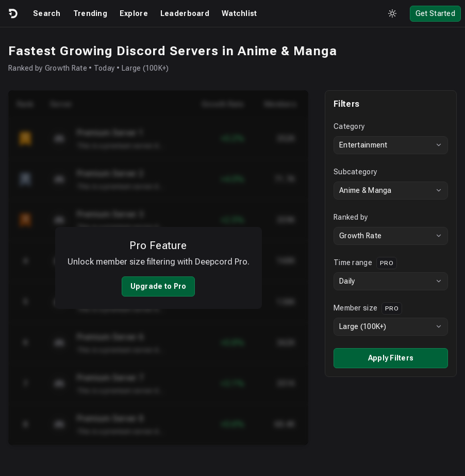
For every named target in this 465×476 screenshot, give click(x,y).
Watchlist (239, 13)
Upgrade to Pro (159, 286)
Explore (134, 13)
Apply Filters (391, 358)
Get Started (435, 13)
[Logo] (12, 13)
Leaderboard (185, 13)
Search (47, 13)
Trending (90, 13)
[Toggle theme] (392, 13)
